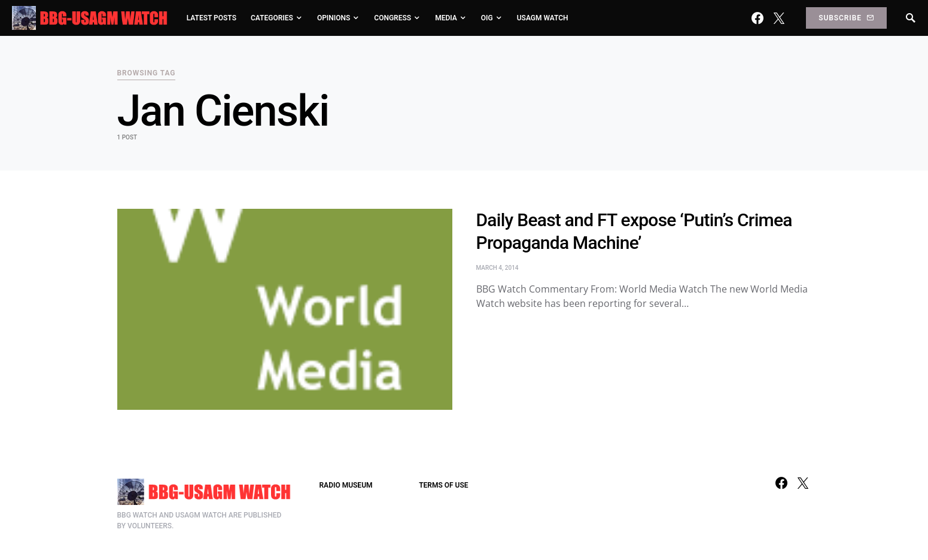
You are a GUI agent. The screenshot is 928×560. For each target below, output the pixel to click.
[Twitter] (779, 18)
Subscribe (846, 18)
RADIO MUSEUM (346, 485)
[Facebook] (757, 18)
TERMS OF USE (443, 485)
